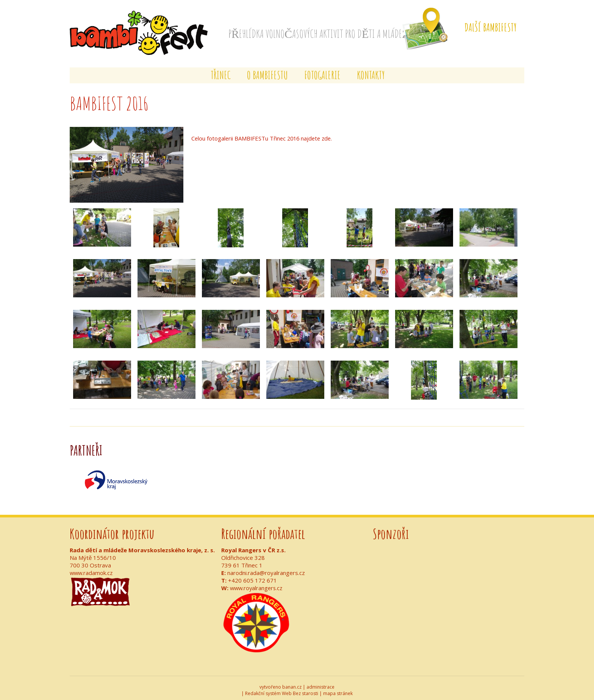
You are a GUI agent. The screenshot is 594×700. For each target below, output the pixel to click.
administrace (320, 683)
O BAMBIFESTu (267, 71)
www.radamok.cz (92, 569)
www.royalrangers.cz (257, 584)
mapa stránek (338, 689)
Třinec (221, 71)
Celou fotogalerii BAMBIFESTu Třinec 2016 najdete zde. (264, 134)
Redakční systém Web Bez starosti (282, 689)
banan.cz (292, 683)
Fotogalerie (322, 71)
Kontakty (371, 71)
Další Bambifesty (491, 27)
